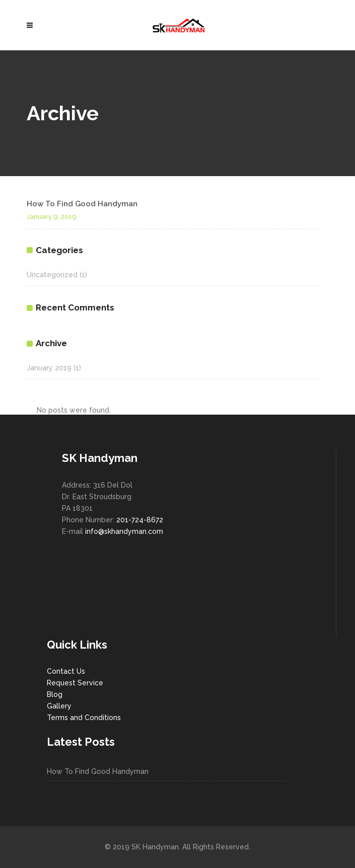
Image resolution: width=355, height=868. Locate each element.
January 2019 (49, 368)
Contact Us (66, 671)
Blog (55, 694)
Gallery (59, 706)
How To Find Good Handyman (82, 204)
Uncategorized (52, 275)
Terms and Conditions (84, 718)
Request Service (75, 683)
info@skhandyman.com (124, 531)
